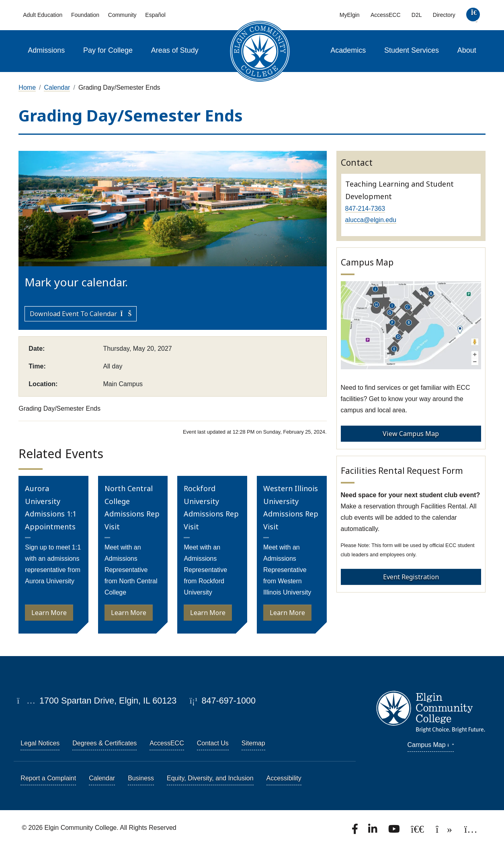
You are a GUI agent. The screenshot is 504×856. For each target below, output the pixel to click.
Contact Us (213, 743)
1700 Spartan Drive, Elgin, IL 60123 (97, 701)
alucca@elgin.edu (371, 220)
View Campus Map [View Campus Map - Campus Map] (411, 434)
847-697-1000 (223, 701)
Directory (444, 15)
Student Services (412, 50)
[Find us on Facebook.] (356, 831)
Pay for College (108, 50)
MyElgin (350, 15)
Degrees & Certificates (104, 743)
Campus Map (431, 745)
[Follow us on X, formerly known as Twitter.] (418, 831)
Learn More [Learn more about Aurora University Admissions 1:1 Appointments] (49, 613)
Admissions (46, 50)
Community (122, 15)
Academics (348, 50)
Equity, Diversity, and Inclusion (210, 778)
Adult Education (43, 15)
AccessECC (386, 15)
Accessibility (284, 778)
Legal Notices (40, 743)
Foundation (85, 15)
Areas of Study (175, 50)
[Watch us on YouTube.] (395, 831)
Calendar (57, 87)
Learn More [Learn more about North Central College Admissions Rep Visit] (129, 613)
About (467, 50)
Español (155, 15)
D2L (417, 15)
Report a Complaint (48, 778)
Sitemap (253, 743)
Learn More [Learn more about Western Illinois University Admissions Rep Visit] (287, 613)
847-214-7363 (365, 209)
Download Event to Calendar (81, 314)
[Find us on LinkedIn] (373, 831)
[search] (473, 16)
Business (141, 778)
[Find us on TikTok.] (445, 831)
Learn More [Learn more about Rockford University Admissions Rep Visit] (208, 613)
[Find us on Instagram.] (471, 831)
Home (27, 87)
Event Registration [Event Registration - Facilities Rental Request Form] (411, 577)
